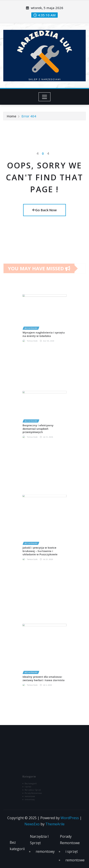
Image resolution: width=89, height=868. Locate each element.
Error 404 (29, 117)
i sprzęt (72, 851)
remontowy (45, 851)
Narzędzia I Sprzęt (39, 840)
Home (12, 117)
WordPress (70, 818)
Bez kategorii (17, 846)
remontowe (75, 860)
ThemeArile (55, 824)
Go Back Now (44, 210)
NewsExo (32, 824)
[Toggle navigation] (45, 97)
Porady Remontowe (70, 840)
